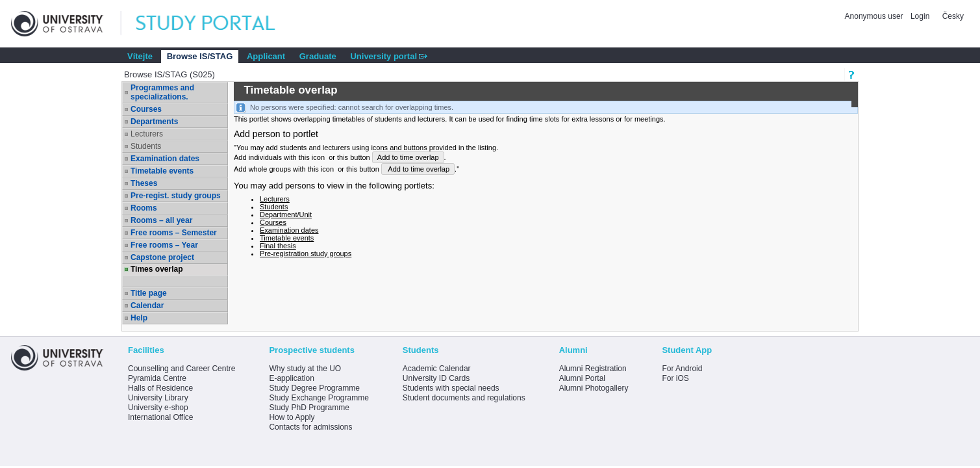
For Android (682, 369)
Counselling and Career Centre (182, 369)
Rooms (144, 208)
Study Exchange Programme (319, 398)
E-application (291, 378)
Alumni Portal (582, 378)
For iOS (675, 378)
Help (139, 318)
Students (146, 146)
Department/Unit (286, 214)
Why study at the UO (305, 369)
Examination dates (165, 159)
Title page (149, 293)
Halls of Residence (160, 388)
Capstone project (162, 257)
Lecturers (147, 134)
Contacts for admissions (310, 427)
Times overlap (157, 269)
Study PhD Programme (309, 408)
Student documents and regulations (464, 398)
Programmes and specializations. (162, 92)
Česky (953, 16)
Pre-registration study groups (306, 253)
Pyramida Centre (157, 378)
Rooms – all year (161, 220)
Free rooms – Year (164, 245)
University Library (158, 398)
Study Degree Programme (314, 388)
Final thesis (278, 246)
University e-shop (158, 408)
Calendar (147, 305)
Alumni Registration (593, 369)
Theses (144, 183)
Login (920, 16)
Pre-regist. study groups (176, 196)
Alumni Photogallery (594, 388)
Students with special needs (451, 388)
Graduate (318, 56)
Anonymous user (875, 16)
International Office (161, 417)
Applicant (266, 56)
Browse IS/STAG (200, 56)
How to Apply (292, 417)
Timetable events (162, 171)
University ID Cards (436, 378)
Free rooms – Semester (174, 233)
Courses (146, 109)
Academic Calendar (437, 369)
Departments (154, 122)
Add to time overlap (408, 157)
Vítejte (140, 56)
